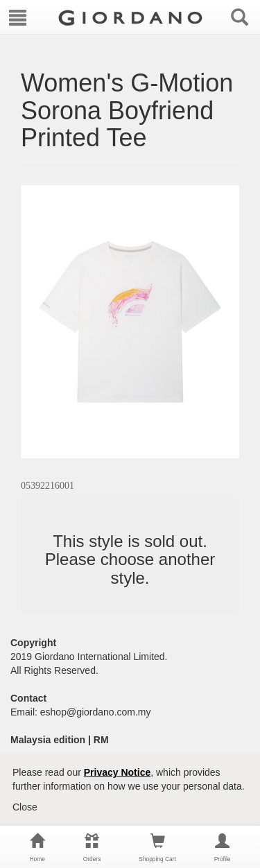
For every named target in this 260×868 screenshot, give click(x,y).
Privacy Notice (118, 772)
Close (25, 807)
